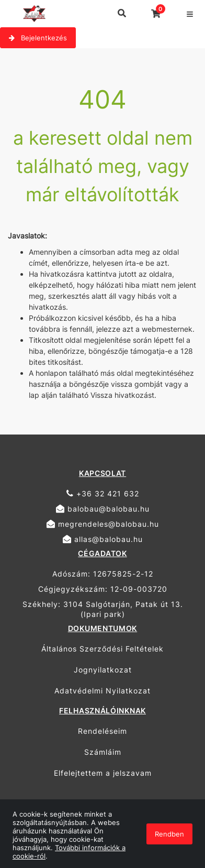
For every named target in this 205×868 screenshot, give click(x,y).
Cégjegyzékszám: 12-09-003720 (103, 589)
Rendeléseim (102, 731)
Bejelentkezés (38, 38)
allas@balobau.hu (103, 539)
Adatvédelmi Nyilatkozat (102, 691)
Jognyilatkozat (103, 670)
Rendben (169, 834)
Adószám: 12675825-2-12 (103, 574)
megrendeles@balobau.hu (103, 524)
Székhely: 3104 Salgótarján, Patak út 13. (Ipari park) (103, 609)
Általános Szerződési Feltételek (102, 649)
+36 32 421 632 (103, 493)
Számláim (103, 752)
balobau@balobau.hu (103, 509)
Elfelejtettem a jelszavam (103, 773)
